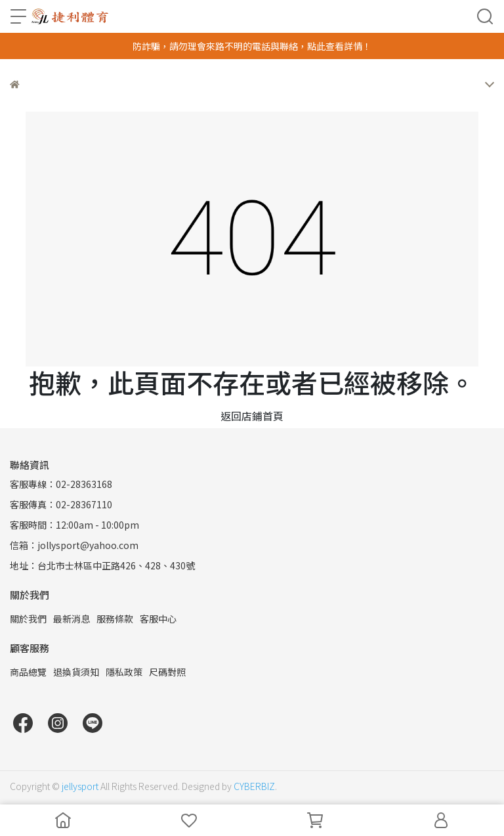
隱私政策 (124, 672)
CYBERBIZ (254, 786)
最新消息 (72, 619)
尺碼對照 (167, 672)
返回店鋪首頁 (252, 416)
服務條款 (115, 619)
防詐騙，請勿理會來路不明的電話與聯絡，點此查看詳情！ (252, 46)
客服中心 (158, 619)
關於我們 (28, 619)
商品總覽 (28, 672)
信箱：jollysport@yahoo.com (74, 545)
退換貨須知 (76, 672)
